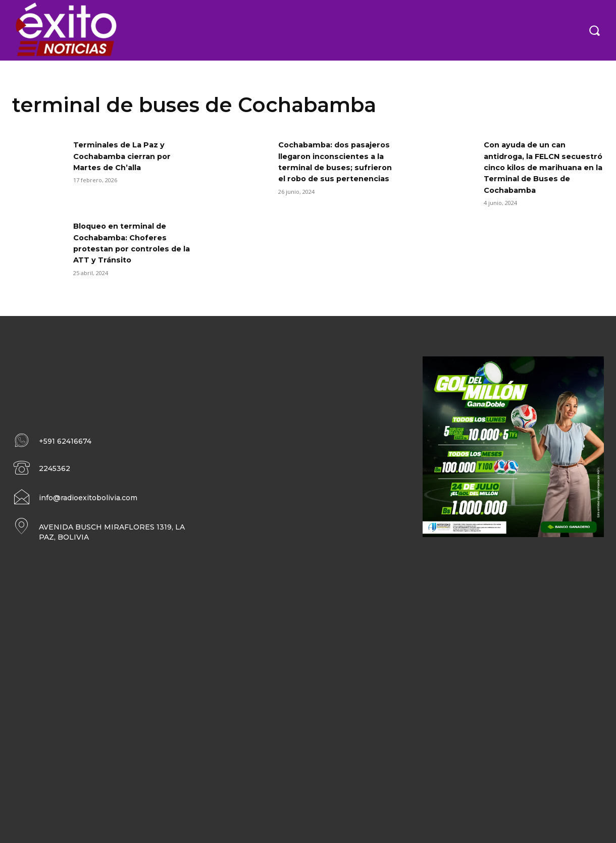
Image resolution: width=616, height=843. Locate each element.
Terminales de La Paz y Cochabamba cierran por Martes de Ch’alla (127, 156)
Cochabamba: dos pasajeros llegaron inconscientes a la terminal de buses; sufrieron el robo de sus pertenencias (337, 167)
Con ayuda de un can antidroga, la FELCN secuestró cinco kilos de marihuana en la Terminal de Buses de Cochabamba (541, 167)
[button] (594, 30)
